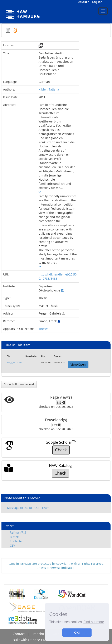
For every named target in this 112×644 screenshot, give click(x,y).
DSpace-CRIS (38, 640)
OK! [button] (77, 633)
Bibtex (14, 537)
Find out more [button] (94, 622)
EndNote (16, 541)
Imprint (38, 634)
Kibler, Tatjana (49, 89)
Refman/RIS (18, 532)
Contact (19, 634)
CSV (12, 545)
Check (61, 450)
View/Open (78, 364)
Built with (20, 640)
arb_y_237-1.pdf (14, 362)
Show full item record (19, 384)
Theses (43, 329)
